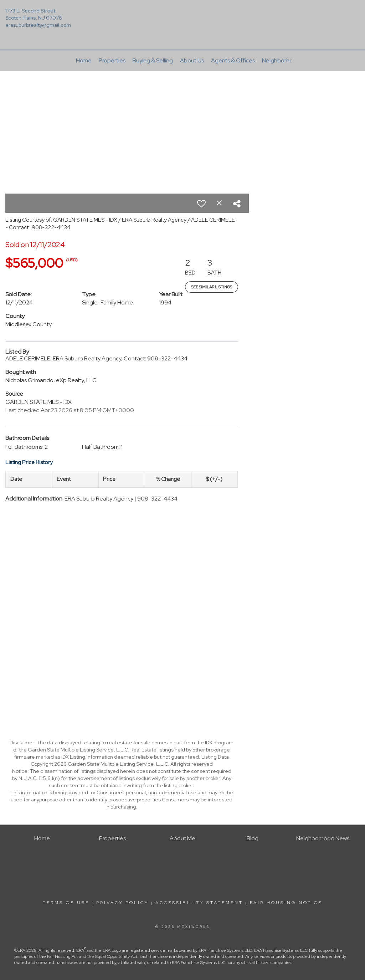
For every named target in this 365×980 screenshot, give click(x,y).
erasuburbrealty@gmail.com (38, 25)
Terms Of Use (66, 903)
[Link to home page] (182, 16)
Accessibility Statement (199, 903)
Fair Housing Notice (286, 903)
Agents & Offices (233, 60)
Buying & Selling (153, 60)
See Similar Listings (212, 287)
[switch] (201, 204)
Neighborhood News (289, 60)
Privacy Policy (122, 903)
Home (84, 60)
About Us (192, 60)
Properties (112, 60)
